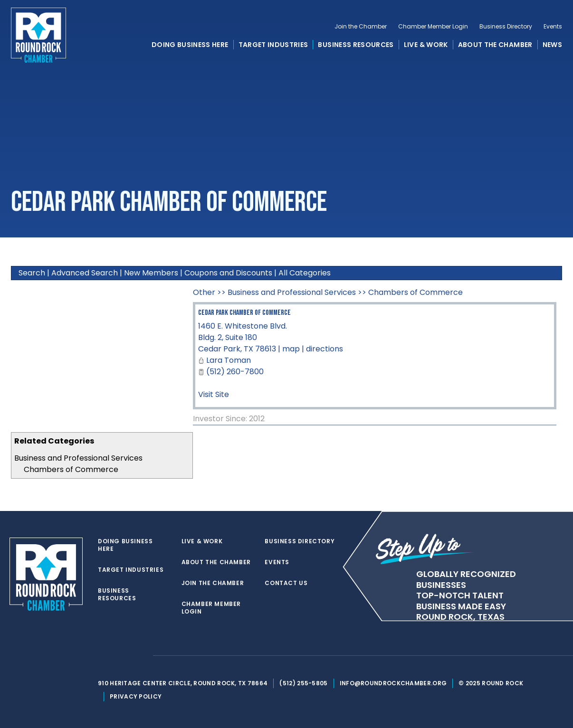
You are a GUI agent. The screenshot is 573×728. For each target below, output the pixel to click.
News (552, 45)
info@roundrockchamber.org (393, 683)
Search (32, 273)
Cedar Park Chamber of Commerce (244, 313)
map (291, 349)
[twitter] (103, 656)
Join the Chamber (361, 27)
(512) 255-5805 (303, 683)
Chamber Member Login (433, 27)
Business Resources (356, 45)
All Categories (305, 273)
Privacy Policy (136, 696)
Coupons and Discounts (228, 273)
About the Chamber (495, 45)
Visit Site (214, 394)
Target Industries (273, 45)
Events (553, 27)
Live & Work (426, 45)
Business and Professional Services (78, 458)
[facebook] (122, 656)
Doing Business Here (190, 45)
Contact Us (286, 583)
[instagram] (141, 656)
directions (325, 349)
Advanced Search (85, 273)
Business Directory (506, 27)
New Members (151, 273)
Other (204, 292)
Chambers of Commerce (71, 469)
